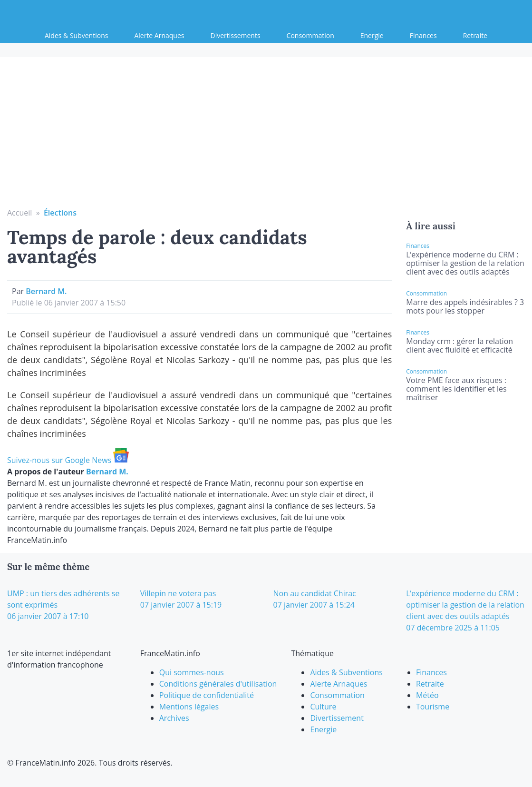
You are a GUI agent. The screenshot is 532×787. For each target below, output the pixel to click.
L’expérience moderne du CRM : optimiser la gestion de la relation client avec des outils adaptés (465, 263)
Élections (60, 213)
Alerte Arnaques (159, 35)
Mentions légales (189, 707)
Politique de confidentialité (207, 695)
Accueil (19, 213)
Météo (427, 695)
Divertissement (337, 718)
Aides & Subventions (76, 35)
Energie (372, 35)
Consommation (310, 35)
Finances (423, 35)
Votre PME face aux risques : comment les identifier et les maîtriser (456, 389)
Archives (174, 718)
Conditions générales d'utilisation (218, 684)
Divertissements (236, 35)
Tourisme (433, 707)
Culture (323, 707)
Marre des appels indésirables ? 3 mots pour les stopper (465, 306)
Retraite (475, 35)
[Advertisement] (266, 136)
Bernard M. (46, 291)
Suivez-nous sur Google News (68, 460)
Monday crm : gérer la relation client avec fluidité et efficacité (459, 345)
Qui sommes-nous (192, 672)
